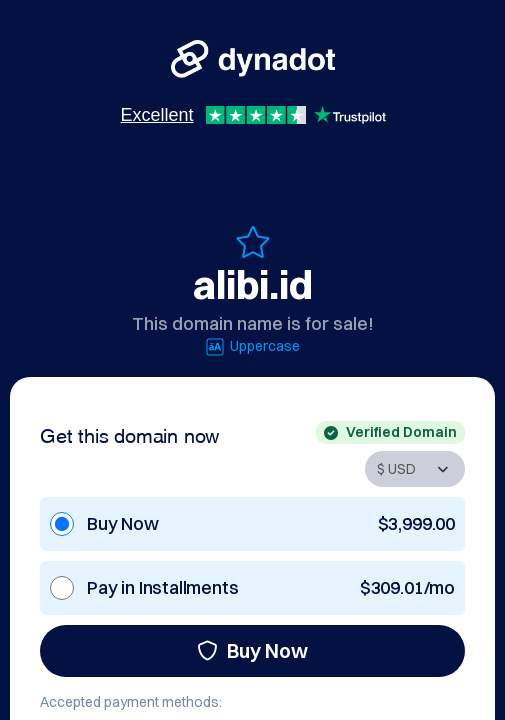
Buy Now (252, 650)
